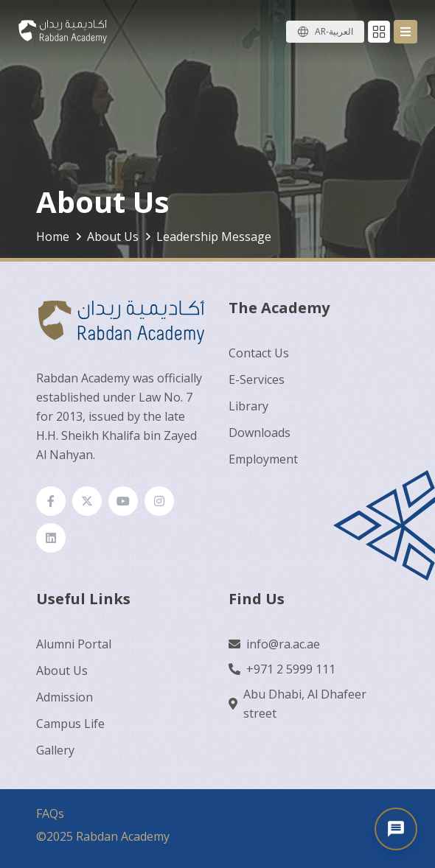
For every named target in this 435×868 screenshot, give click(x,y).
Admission (65, 697)
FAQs (50, 813)
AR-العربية (334, 31)
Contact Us (259, 353)
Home (53, 237)
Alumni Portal (74, 644)
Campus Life (70, 724)
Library (248, 406)
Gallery (55, 750)
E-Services (257, 379)
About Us (62, 671)
